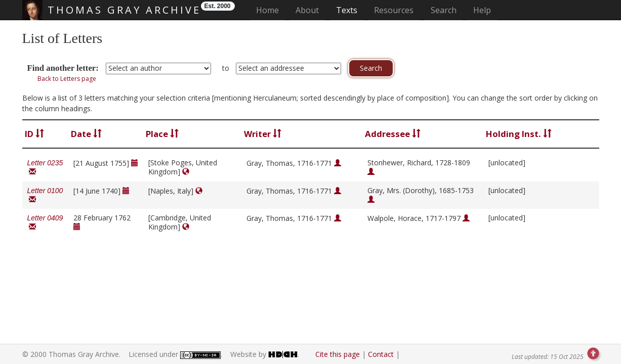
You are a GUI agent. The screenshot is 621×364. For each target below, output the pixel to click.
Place (162, 134)
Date (86, 134)
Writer (263, 134)
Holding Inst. (519, 134)
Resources (394, 10)
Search (444, 10)
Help (482, 10)
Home (271, 10)
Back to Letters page (67, 79)
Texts (347, 10)
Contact (381, 354)
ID (34, 134)
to (226, 68)
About (307, 10)
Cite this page (338, 354)
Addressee (393, 134)
